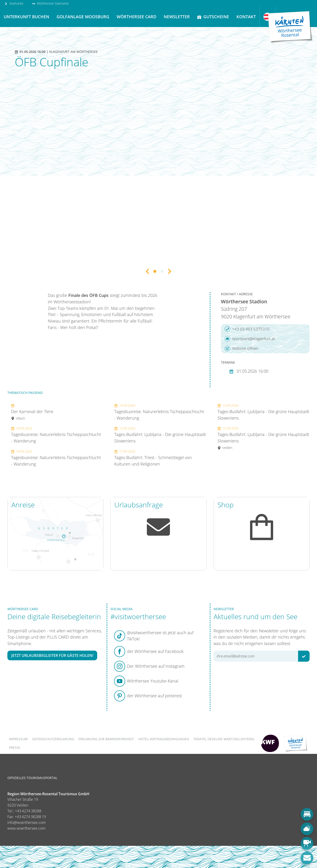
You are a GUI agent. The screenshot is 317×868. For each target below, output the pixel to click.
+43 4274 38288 (28, 811)
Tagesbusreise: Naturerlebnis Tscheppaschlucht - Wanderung (56, 435)
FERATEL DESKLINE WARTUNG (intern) (224, 739)
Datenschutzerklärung (53, 739)
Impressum (18, 739)
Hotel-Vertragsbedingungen (164, 739)
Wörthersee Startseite (50, 3)
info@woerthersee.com (27, 822)
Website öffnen (242, 348)
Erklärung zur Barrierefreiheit (106, 739)
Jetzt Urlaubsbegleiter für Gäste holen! (52, 655)
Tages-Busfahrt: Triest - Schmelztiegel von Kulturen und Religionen (153, 458)
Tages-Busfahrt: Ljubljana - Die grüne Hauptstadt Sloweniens (160, 435)
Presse (15, 748)
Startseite (14, 3)
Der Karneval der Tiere (32, 412)
